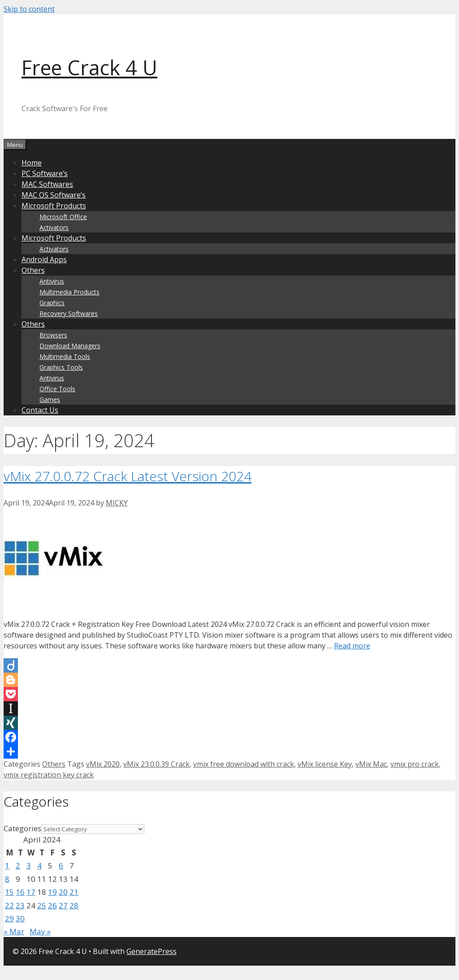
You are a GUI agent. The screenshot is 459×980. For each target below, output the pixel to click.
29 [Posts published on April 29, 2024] (9, 918)
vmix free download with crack (244, 764)
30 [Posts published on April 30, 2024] (20, 918)
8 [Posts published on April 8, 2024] (7, 879)
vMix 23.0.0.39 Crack (156, 764)
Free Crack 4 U (89, 67)
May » (40, 931)
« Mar (14, 931)
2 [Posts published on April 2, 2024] (18, 866)
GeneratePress (152, 951)
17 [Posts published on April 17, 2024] (31, 892)
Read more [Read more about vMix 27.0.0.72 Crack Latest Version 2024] (352, 646)
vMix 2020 (103, 764)
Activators (54, 227)
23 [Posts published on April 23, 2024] (20, 905)
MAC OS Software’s (54, 195)
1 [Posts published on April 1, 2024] (7, 866)
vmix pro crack (415, 764)
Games (50, 399)
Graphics (52, 303)
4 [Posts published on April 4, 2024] (39, 866)
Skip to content (29, 9)
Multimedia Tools (65, 356)
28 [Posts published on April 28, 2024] (74, 905)
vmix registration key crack (49, 775)
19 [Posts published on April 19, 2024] (52, 892)
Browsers (53, 335)
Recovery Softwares (69, 313)
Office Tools (57, 389)
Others (33, 270)
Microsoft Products (54, 206)
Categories (22, 828)
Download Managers (70, 346)
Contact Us (40, 410)
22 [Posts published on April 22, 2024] (9, 905)
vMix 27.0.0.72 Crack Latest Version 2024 (128, 476)
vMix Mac (371, 764)
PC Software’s (45, 173)
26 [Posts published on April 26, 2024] (52, 905)
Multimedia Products (69, 292)
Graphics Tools (61, 367)
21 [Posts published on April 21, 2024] (74, 892)
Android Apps (44, 259)
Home (32, 163)
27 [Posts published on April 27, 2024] (63, 905)
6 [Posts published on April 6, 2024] (61, 866)
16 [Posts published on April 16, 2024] (20, 892)
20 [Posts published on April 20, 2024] (63, 892)
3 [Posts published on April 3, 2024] (29, 866)
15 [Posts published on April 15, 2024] (9, 892)
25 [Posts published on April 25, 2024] (42, 905)
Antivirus (52, 281)
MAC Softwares (47, 184)
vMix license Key (325, 764)
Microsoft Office (63, 217)
